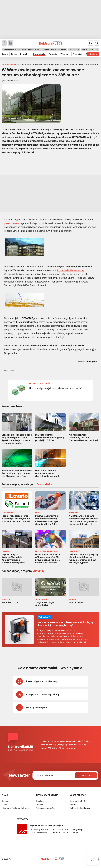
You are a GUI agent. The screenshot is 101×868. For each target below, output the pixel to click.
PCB (24, 49)
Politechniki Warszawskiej (70, 270)
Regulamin (40, 801)
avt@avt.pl (78, 829)
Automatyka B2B (77, 801)
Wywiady (65, 54)
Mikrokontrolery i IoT (90, 49)
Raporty (53, 54)
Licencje (40, 805)
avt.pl (75, 832)
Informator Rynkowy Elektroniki (16, 808)
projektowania (12, 223)
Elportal (73, 805)
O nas (4, 805)
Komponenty (34, 49)
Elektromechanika (59, 49)
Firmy (14, 54)
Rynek (5, 54)
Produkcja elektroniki (11, 49)
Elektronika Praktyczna (80, 808)
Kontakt (5, 801)
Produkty (25, 54)
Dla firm (93, 54)
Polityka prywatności (45, 808)
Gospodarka (39, 54)
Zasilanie (45, 49)
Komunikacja (74, 49)
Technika (78, 54)
